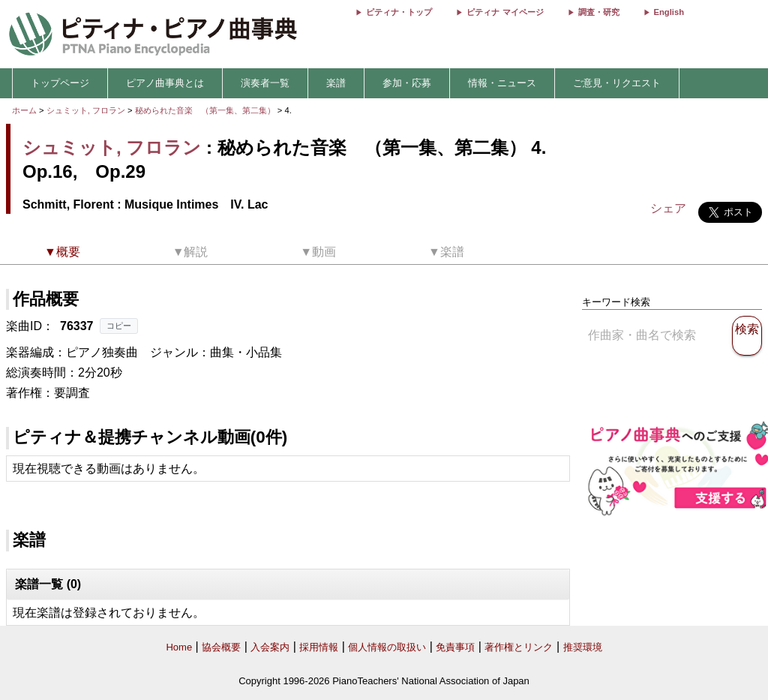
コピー (119, 326)
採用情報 (319, 647)
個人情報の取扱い (387, 647)
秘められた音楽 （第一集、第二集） (206, 110)
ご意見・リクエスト (617, 83)
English (669, 12)
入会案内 (270, 647)
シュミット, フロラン (86, 110)
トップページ (60, 83)
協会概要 (221, 647)
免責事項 (455, 647)
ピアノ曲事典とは (165, 83)
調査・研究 (599, 12)
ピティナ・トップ (399, 12)
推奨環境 (583, 647)
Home (179, 647)
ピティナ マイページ (505, 12)
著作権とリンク (519, 647)
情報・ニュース (502, 83)
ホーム (24, 110)
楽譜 (336, 83)
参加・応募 (407, 83)
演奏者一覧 (265, 83)
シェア (668, 208)
